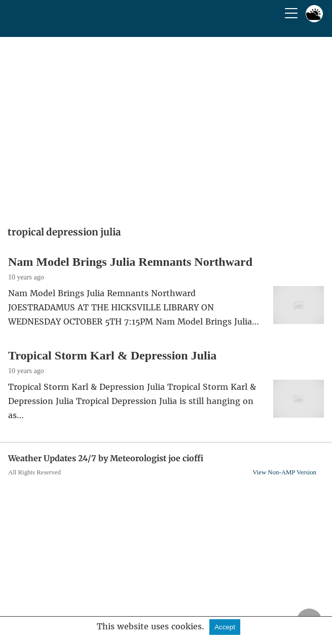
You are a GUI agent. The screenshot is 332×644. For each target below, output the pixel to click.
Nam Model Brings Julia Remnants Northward (130, 262)
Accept (225, 627)
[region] (166, 128)
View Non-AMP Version (284, 472)
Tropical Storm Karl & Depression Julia (112, 355)
